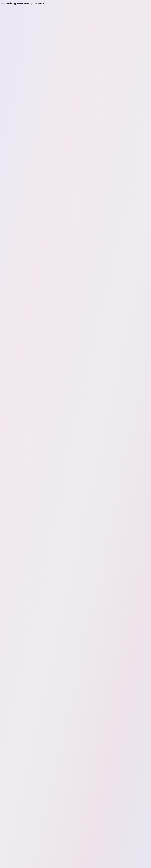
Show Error (40, 4)
